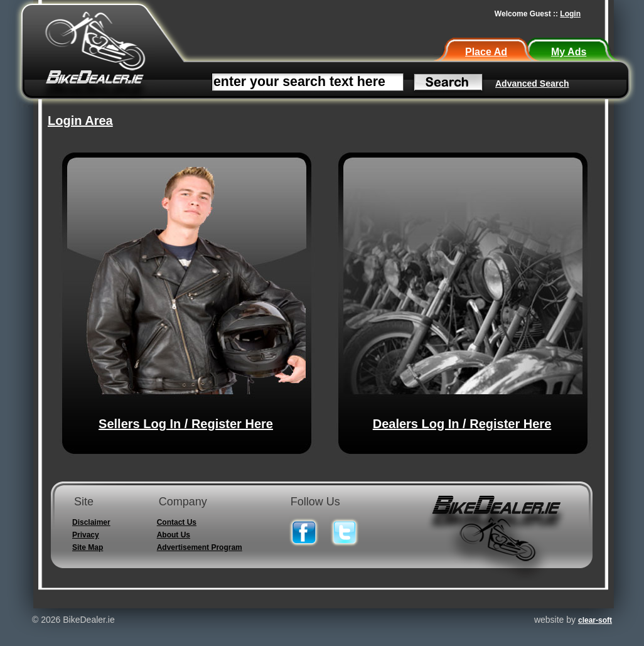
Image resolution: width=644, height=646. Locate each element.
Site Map (88, 547)
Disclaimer (91, 522)
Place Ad (486, 52)
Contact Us (177, 522)
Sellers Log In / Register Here (186, 424)
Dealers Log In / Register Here (462, 424)
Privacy (86, 535)
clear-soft (595, 620)
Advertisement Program (200, 547)
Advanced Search (532, 83)
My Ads (569, 52)
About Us (174, 535)
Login (570, 14)
